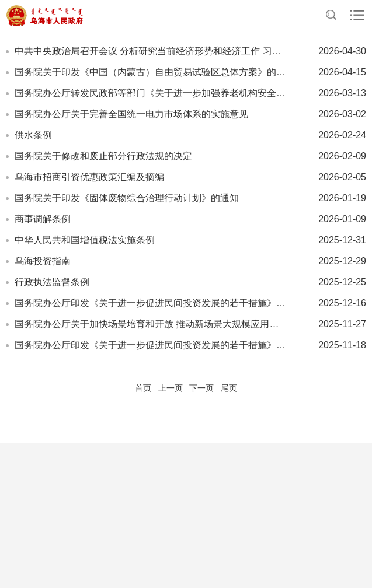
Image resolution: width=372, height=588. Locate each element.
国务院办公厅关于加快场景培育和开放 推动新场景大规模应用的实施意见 (151, 324)
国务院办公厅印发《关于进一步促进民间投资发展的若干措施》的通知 (151, 303)
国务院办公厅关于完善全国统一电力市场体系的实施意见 (131, 114)
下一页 (201, 388)
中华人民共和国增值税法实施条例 (85, 240)
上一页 (171, 388)
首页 (143, 388)
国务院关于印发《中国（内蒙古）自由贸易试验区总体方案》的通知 (151, 72)
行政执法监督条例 (52, 282)
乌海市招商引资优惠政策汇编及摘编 (89, 177)
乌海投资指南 (43, 261)
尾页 (229, 388)
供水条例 (33, 135)
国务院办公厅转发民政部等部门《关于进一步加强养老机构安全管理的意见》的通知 (151, 93)
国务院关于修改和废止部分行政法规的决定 (103, 156)
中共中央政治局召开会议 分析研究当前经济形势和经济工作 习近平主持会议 (151, 51)
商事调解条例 (43, 219)
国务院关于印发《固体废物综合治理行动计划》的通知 (127, 198)
